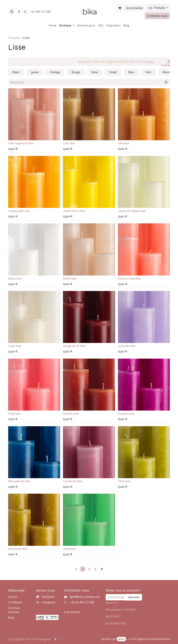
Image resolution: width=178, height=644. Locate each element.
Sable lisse (70, 279)
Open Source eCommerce (153, 639)
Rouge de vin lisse (74, 346)
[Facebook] (19, 12)
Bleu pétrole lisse (19, 481)
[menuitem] (53, 25)
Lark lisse (69, 143)
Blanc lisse (15, 279)
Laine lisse (15, 346)
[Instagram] (25, 12)
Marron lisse (71, 414)
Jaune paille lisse (19, 211)
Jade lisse (69, 549)
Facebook (48, 597)
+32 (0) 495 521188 (82, 602)
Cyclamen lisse (73, 481)
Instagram (48, 602)
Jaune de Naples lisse (132, 211)
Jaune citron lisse (74, 211)
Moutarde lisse (18, 549)
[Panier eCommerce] (120, 8)
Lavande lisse (127, 346)
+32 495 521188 (41, 12)
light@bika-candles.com (85, 597)
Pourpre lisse (126, 414)
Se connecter (135, 8)
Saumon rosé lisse (129, 279)
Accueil (13, 597)
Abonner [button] (134, 597)
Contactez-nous (157, 16)
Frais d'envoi (72, 612)
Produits (14, 38)
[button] (12, 12)
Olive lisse (124, 481)
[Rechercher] (166, 82)
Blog (11, 618)
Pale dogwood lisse (21, 143)
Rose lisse (14, 414)
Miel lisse (124, 143)
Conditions (15, 602)
